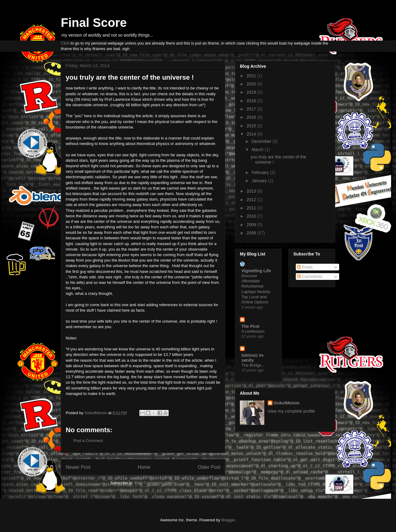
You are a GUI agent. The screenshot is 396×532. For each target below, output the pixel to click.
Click (65, 43)
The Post (250, 326)
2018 (252, 101)
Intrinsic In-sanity (253, 358)
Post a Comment (88, 441)
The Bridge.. (252, 365)
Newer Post (78, 467)
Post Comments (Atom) (155, 483)
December (262, 141)
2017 (252, 109)
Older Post (209, 467)
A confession (253, 331)
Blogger (228, 520)
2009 (252, 225)
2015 (252, 126)
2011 (252, 208)
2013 (252, 191)
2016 (252, 117)
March (258, 150)
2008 (252, 233)
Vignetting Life (256, 271)
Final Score (94, 23)
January (260, 181)
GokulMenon (287, 403)
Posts (305, 267)
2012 (252, 200)
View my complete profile (291, 411)
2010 (252, 216)
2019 (252, 92)
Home (144, 467)
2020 (252, 84)
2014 (252, 134)
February (261, 172)
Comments (310, 277)
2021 (252, 76)
